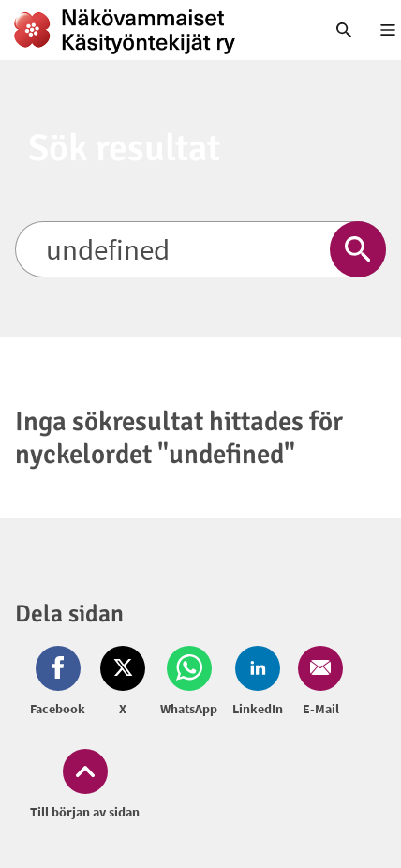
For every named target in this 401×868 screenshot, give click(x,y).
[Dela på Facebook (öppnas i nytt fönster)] (61, 682)
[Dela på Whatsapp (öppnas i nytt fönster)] (189, 682)
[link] (150, 30)
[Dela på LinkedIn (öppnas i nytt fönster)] (258, 682)
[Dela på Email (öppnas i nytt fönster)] (317, 682)
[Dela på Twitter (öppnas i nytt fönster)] (123, 682)
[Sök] (200, 249)
